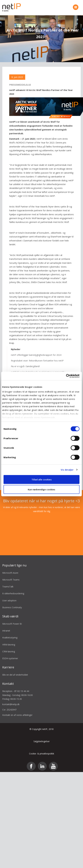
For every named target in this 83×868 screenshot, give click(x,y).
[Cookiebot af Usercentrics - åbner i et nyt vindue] (66, 376)
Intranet (6, 627)
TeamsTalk (8, 583)
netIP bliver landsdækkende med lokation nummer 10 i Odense (38, 370)
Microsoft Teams (11, 576)
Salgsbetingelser (42, 737)
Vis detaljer (67, 470)
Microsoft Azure (10, 569)
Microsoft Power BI (12, 620)
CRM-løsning (9, 647)
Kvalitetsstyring (10, 634)
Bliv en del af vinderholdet (15, 671)
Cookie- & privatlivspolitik (42, 750)
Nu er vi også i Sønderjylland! (25, 362)
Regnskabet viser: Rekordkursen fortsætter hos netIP (37, 356)
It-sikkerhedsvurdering (13, 589)
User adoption (9, 596)
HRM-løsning (9, 640)
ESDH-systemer (10, 654)
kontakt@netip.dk (11, 700)
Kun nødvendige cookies (41, 489)
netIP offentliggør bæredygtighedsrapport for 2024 (36, 351)
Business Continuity (12, 603)
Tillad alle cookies (42, 479)
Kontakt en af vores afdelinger (17, 711)
